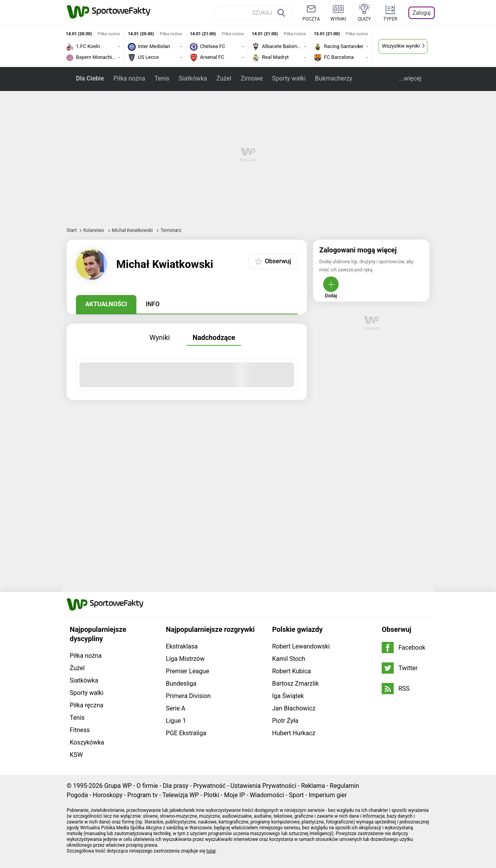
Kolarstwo (94, 230)
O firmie (147, 786)
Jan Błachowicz (294, 708)
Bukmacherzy (334, 78)
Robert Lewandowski (301, 646)
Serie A (176, 708)
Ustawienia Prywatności (263, 786)
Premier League (188, 671)
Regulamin (344, 786)
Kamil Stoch (288, 659)
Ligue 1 (176, 721)
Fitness (80, 730)
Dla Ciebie (90, 78)
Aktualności (106, 304)
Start (72, 230)
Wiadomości (267, 795)
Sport (296, 795)
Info (153, 304)
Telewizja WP (181, 795)
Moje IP (234, 795)
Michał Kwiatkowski (133, 230)
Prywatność (209, 786)
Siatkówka (193, 78)
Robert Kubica (291, 671)
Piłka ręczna (87, 705)
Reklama (313, 786)
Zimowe (252, 78)
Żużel (224, 78)
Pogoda (77, 795)
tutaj (211, 851)
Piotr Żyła (285, 721)
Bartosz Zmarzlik (295, 684)
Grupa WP (118, 786)
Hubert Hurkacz (294, 733)
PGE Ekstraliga (186, 733)
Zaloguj (422, 13)
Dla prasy (176, 786)
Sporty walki (289, 78)
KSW (76, 755)
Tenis (162, 78)
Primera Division (188, 696)
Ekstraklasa (182, 646)
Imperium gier (328, 795)
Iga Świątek (288, 696)
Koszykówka (87, 742)
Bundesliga (181, 684)
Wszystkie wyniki (401, 46)
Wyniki (160, 337)
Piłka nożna (129, 78)
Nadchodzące (214, 337)
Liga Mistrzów (185, 659)
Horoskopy (108, 795)
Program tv (143, 795)
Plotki (212, 795)
